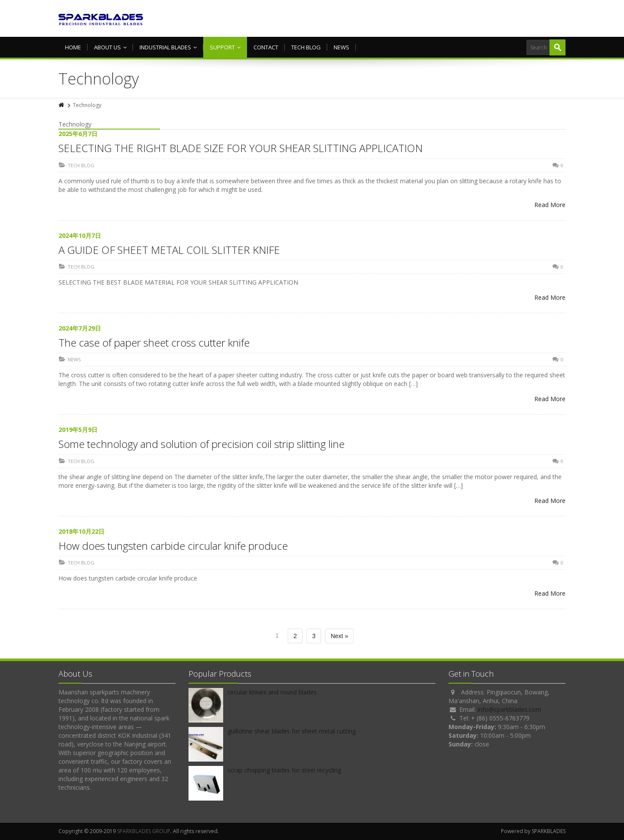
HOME (73, 47)
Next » (339, 636)
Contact (266, 47)
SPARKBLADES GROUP (144, 831)
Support (225, 47)
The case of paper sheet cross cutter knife (154, 342)
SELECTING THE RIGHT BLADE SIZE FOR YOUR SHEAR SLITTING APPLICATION (240, 148)
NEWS (341, 47)
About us (110, 47)
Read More (550, 205)
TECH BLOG (306, 47)
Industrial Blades (168, 47)
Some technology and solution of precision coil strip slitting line (201, 444)
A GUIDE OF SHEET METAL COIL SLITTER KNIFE (169, 250)
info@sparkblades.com (509, 709)
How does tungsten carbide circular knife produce (173, 546)
